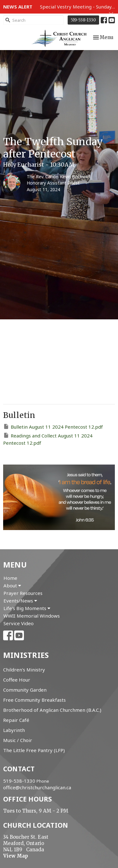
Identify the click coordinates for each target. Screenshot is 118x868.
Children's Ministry (24, 670)
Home (10, 578)
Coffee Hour (17, 680)
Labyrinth (14, 730)
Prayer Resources (23, 593)
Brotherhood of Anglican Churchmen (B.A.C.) (52, 710)
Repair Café (16, 720)
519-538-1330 (83, 20)
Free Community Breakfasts (34, 700)
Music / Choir (18, 740)
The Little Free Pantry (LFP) (34, 750)
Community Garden (25, 690)
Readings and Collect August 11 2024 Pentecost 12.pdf (48, 439)
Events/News (20, 601)
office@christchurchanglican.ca (37, 787)
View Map (16, 856)
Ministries (26, 655)
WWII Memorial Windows (32, 616)
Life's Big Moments (27, 608)
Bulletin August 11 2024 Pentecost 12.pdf (53, 427)
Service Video (19, 623)
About (12, 585)
